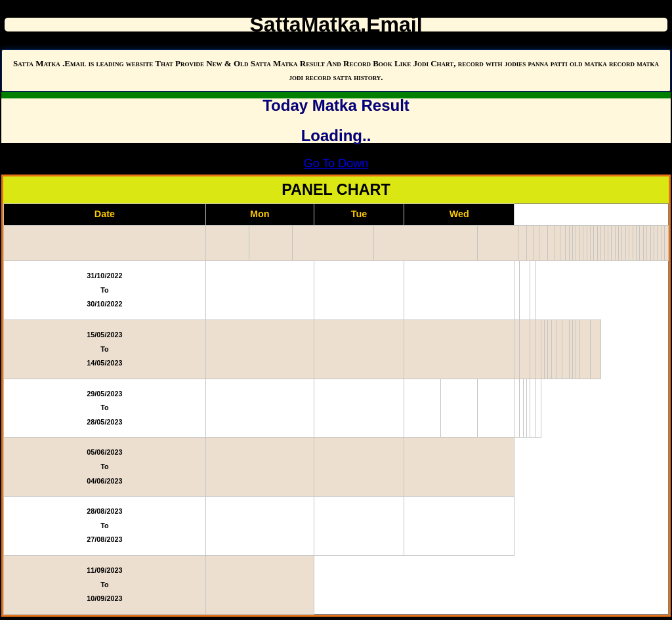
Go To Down (336, 163)
